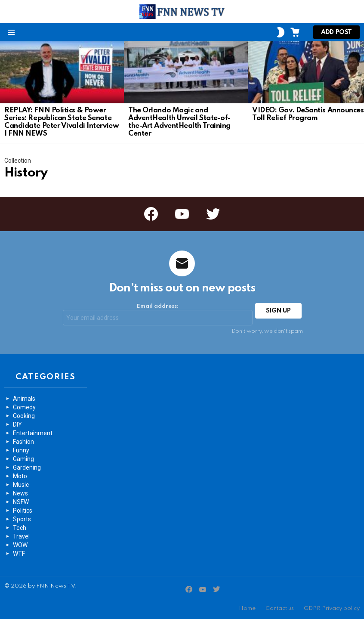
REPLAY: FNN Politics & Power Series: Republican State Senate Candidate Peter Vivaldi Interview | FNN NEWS (62, 122)
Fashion (23, 442)
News (20, 493)
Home (247, 608)
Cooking (24, 416)
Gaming (23, 459)
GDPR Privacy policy (332, 608)
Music (21, 485)
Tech (20, 528)
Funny (21, 450)
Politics (23, 511)
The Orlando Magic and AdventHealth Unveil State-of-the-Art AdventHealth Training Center (179, 122)
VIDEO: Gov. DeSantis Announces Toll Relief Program (308, 114)
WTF (19, 554)
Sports (22, 519)
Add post (336, 34)
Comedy (24, 407)
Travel (21, 536)
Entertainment (33, 433)
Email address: (158, 314)
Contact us (280, 608)
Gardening (27, 467)
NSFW (21, 502)
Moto (20, 476)
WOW (20, 545)
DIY (17, 424)
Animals (24, 399)
